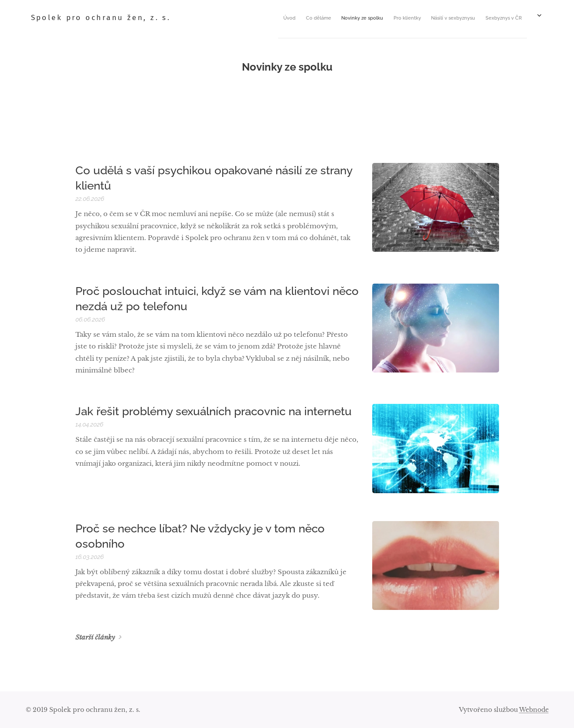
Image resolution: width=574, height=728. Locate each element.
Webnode (534, 710)
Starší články (95, 637)
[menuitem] (337, 18)
